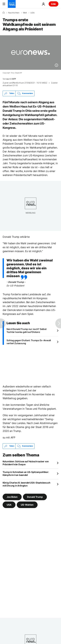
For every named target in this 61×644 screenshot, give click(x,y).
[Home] (4, 13)
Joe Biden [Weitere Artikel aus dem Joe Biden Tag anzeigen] (12, 497)
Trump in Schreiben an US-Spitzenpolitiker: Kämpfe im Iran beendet (26, 473)
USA (32, 13)
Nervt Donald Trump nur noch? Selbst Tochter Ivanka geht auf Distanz (27, 330)
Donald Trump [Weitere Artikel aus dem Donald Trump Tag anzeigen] (35, 497)
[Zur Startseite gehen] (12, 4)
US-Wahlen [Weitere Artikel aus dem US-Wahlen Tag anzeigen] (27, 505)
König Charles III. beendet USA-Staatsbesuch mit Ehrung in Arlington (27, 484)
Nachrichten (14, 13)
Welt (25, 13)
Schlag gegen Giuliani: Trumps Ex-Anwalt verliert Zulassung (29, 342)
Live (54, 4)
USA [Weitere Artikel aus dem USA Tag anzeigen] (9, 505)
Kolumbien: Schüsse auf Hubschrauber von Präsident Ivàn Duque (26, 463)
